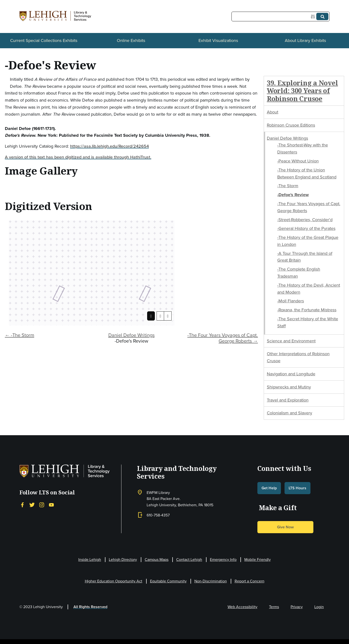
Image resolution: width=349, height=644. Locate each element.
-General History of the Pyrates (306, 228)
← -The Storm (20, 335)
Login (319, 607)
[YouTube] (51, 505)
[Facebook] (22, 505)
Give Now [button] (285, 527)
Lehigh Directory (123, 559)
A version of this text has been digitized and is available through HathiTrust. (78, 157)
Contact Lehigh (189, 559)
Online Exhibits (131, 40)
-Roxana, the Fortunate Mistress (307, 310)
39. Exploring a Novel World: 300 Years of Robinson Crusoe (302, 91)
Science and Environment (291, 341)
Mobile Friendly (258, 559)
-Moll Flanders (291, 301)
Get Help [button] (269, 488)
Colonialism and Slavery (290, 413)
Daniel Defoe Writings (131, 335)
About (273, 112)
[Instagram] (42, 505)
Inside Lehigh (90, 559)
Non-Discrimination (211, 581)
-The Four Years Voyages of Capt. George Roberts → (223, 338)
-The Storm (288, 186)
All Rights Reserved (90, 607)
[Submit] (322, 16)
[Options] (314, 17)
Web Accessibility (242, 607)
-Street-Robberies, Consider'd (305, 220)
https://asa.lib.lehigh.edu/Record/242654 (109, 146)
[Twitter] (32, 505)
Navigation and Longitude (291, 374)
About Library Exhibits (305, 40)
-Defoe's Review (293, 195)
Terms (274, 607)
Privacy (297, 607)
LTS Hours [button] (297, 488)
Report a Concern (250, 581)
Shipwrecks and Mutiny (289, 387)
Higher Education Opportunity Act (114, 581)
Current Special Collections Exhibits (44, 40)
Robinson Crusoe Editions (291, 125)
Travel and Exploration (288, 400)
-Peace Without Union (298, 161)
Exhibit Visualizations (218, 40)
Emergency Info (223, 559)
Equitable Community (168, 581)
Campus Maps (157, 559)
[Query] (281, 16)
